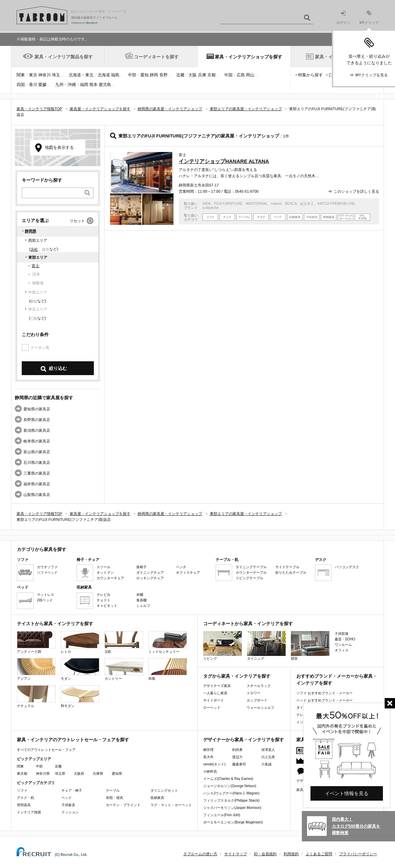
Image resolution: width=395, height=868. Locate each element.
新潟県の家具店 (37, 430)
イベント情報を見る (347, 793)
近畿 (180, 75)
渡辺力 (237, 757)
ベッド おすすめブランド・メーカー (324, 700)
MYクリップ (369, 17)
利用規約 (291, 854)
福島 (115, 75)
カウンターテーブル (251, 573)
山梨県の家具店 (37, 495)
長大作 (208, 757)
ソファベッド (47, 573)
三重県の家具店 (37, 473)
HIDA (207, 204)
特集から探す (310, 75)
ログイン (343, 18)
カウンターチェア (110, 578)
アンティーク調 (36, 642)
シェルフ (143, 606)
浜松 (34, 249)
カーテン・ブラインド (123, 805)
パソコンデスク (347, 567)
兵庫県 (98, 774)
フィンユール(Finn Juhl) (222, 815)
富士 (36, 266)
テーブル (113, 790)
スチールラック (259, 686)
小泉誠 (266, 764)
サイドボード (214, 700)
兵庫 (202, 75)
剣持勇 (237, 750)
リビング (223, 646)
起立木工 (307, 204)
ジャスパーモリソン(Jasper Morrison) (232, 808)
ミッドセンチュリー (168, 642)
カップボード (257, 700)
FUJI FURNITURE (228, 204)
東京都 (22, 774)
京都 (211, 75)
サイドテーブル (287, 567)
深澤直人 (268, 750)
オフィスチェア (188, 573)
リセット (77, 221)
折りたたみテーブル (291, 573)
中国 (228, 75)
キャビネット (107, 606)
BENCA (291, 204)
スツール (103, 567)
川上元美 (268, 757)
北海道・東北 (81, 75)
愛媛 (42, 85)
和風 (168, 669)
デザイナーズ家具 (217, 686)
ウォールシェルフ (260, 708)
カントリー (124, 669)
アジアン (36, 669)
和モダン (80, 697)
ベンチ (181, 567)
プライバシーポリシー (358, 854)
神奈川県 (43, 774)
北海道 (104, 75)
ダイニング (266, 646)
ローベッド (212, 708)
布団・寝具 (115, 798)
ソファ (22, 790)
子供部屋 (342, 634)
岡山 (250, 75)
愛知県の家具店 (37, 409)
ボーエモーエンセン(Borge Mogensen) (233, 822)
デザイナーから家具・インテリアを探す (244, 740)
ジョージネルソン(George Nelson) (230, 786)
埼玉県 (60, 774)
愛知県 (117, 774)
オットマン (105, 573)
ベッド (67, 798)
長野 (164, 75)
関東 (21, 75)
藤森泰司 (239, 764)
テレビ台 (103, 595)
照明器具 (24, 805)
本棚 (140, 595)
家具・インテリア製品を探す (64, 57)
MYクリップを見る (372, 75)
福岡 (84, 85)
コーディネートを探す (156, 57)
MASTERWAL (257, 204)
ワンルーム (343, 645)
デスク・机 (26, 798)
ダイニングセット (164, 790)
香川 (33, 85)
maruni (276, 204)
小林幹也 (210, 771)
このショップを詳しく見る (356, 191)
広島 (241, 75)
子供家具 (68, 805)
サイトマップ (236, 854)
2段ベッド (45, 600)
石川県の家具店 (37, 462)
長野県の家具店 (37, 420)
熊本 (93, 85)
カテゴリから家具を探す (42, 549)
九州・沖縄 (66, 85)
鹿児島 (105, 85)
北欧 (124, 642)
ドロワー (254, 693)
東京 (33, 75)
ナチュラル (36, 697)
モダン (80, 669)
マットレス (46, 595)
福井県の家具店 (37, 484)
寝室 (310, 646)
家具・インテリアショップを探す (249, 57)
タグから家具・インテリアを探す (237, 676)
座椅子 (141, 567)
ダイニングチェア (150, 573)
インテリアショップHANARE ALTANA (224, 161)
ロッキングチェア (150, 578)
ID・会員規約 (265, 854)
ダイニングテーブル (251, 567)
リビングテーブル (249, 578)
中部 (132, 75)
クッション (70, 812)
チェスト (103, 600)
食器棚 (141, 600)
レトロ (80, 642)
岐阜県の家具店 (37, 441)
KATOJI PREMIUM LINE (336, 204)
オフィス (342, 650)
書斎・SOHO (345, 639)
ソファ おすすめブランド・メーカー (324, 693)
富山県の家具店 (37, 452)
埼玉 (56, 75)
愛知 (145, 75)
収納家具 (157, 798)
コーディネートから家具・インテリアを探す (248, 624)
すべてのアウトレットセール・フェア (46, 750)
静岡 (154, 75)
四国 (21, 85)
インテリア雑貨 (29, 812)
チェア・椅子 (72, 790)
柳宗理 (208, 750)
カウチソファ (47, 567)
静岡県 (31, 231)
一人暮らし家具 (215, 693)
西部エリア (38, 240)
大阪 (192, 75)
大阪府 (79, 774)
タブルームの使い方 (200, 854)
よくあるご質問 (319, 854)
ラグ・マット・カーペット (171, 805)
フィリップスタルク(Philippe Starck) (231, 800)
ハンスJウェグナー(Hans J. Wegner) (231, 793)
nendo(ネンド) (214, 764)
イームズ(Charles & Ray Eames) (228, 779)
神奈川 (45, 75)
